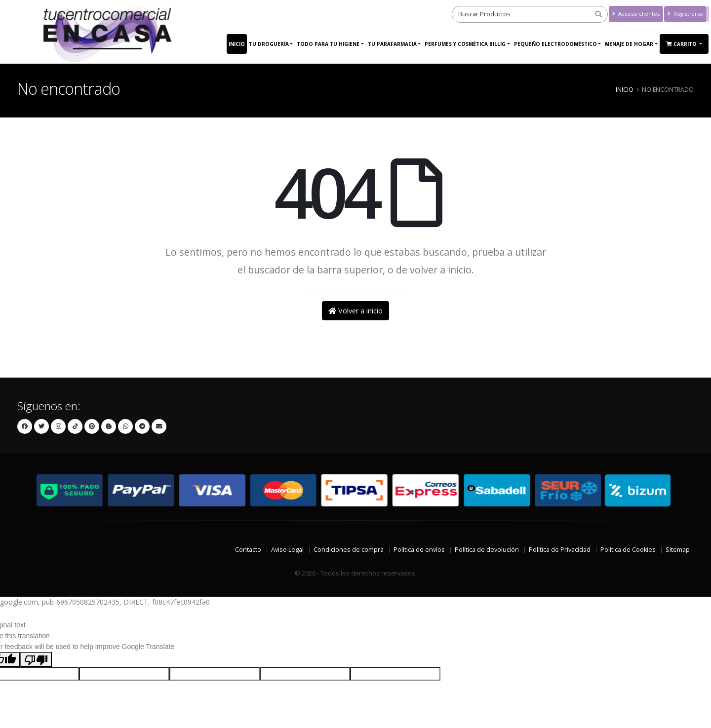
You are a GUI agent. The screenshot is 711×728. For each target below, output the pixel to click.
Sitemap (678, 550)
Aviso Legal (287, 550)
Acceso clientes (636, 14)
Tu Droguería (269, 44)
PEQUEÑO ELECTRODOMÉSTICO (555, 44)
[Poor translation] (36, 659)
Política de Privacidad (560, 550)
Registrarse (685, 14)
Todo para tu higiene (328, 44)
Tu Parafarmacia (392, 44)
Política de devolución (487, 550)
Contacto (248, 550)
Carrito (682, 44)
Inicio (237, 44)
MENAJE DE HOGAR (629, 44)
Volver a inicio (355, 311)
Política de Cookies (628, 550)
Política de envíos (419, 550)
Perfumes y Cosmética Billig (465, 44)
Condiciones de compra (349, 550)
